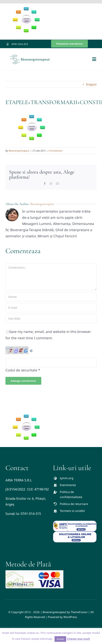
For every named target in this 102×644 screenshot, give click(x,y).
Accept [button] (60, 639)
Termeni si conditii (72, 511)
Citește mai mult (78, 639)
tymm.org (67, 478)
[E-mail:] (51, 308)
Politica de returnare (74, 504)
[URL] (51, 319)
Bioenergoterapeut (19, 151)
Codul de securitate (21, 370)
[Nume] (51, 297)
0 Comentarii (55, 151)
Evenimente (68, 485)
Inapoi (91, 84)
